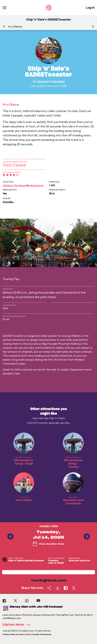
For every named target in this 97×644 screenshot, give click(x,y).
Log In (90, 8)
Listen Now (17, 625)
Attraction (43, 81)
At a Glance (15, 27)
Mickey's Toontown (14, 185)
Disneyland (58, 81)
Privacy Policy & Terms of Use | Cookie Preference (27, 634)
